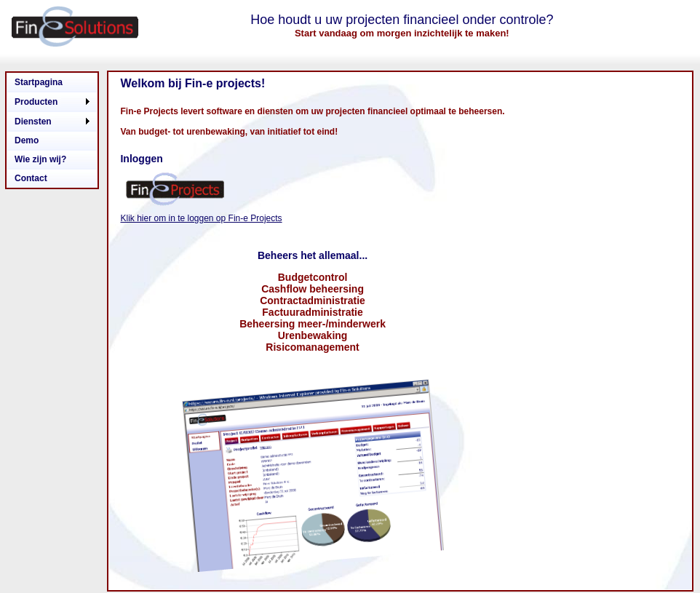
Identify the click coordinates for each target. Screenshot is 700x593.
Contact (31, 178)
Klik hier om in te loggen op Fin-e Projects (201, 218)
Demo (27, 140)
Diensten (33, 122)
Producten (36, 102)
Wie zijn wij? (40, 159)
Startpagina (39, 82)
